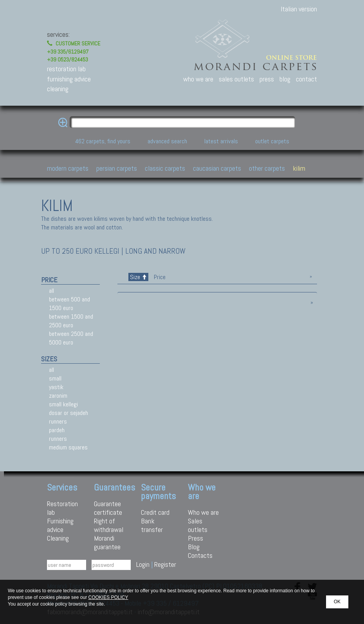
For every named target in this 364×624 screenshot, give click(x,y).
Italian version (299, 9)
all (51, 291)
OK (337, 602)
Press (196, 538)
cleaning (58, 89)
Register (165, 564)
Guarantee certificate (108, 508)
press (267, 79)
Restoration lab (62, 508)
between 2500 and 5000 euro (71, 338)
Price (159, 277)
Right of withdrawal (109, 525)
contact (306, 79)
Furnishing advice (60, 525)
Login (143, 564)
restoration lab (66, 69)
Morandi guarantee (107, 542)
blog (285, 79)
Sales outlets (198, 525)
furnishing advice (69, 79)
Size (138, 277)
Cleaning (58, 538)
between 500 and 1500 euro (69, 304)
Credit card (155, 512)
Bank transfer (152, 525)
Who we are (203, 512)
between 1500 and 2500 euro (71, 321)
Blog (194, 547)
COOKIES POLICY (108, 597)
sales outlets (236, 79)
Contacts (200, 555)
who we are (198, 79)
